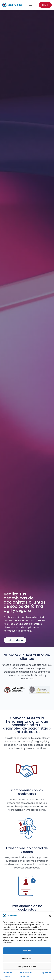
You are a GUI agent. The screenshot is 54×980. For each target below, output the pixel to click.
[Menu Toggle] (31, 5)
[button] (50, 916)
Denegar (27, 959)
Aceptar (27, 951)
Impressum (46, 973)
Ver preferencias (27, 966)
